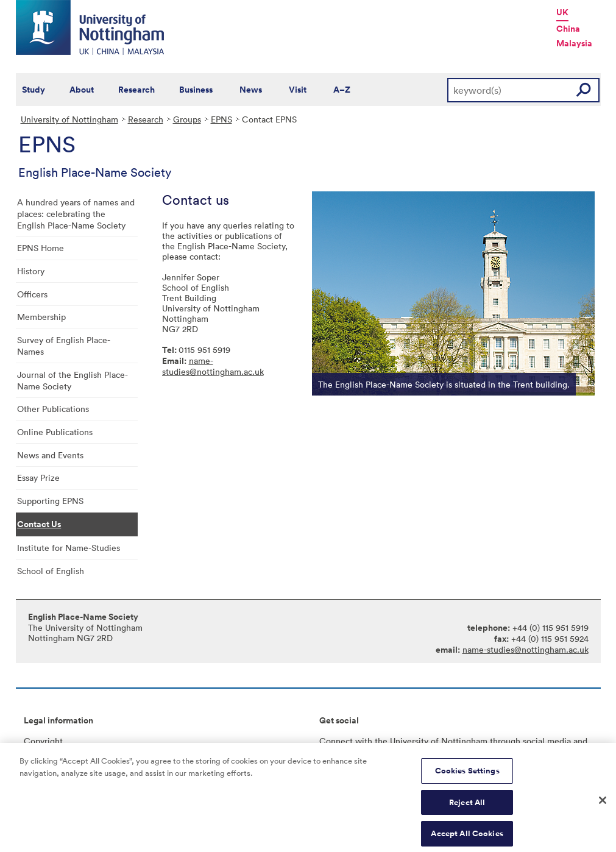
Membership (41, 317)
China (568, 29)
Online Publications (55, 432)
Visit (298, 90)
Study (34, 90)
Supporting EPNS (50, 501)
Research (136, 90)
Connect (336, 741)
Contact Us (39, 524)
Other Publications (53, 409)
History (31, 271)
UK (562, 12)
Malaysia (574, 43)
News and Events (50, 455)
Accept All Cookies (467, 839)
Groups (187, 119)
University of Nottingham (69, 119)
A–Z (342, 90)
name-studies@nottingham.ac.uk (213, 366)
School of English (51, 571)
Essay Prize (38, 477)
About (82, 90)
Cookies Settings (467, 776)
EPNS (221, 119)
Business (196, 90)
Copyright (43, 741)
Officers (32, 294)
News (251, 90)
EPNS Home (41, 248)
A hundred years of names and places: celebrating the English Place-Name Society (76, 214)
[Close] (603, 806)
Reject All (467, 808)
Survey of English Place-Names (64, 346)
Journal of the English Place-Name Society (73, 380)
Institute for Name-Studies (69, 548)
